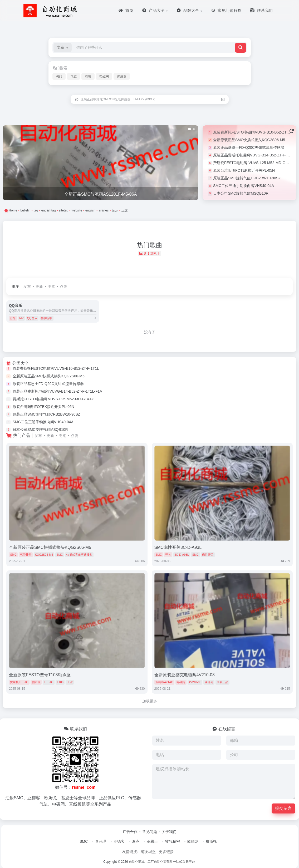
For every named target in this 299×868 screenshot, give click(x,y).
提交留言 (283, 808)
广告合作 (130, 832)
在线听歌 (46, 318)
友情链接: (130, 852)
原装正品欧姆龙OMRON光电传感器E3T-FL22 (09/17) (118, 99)
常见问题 (150, 832)
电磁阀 (104, 76)
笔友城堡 (148, 852)
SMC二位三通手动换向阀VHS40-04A (244, 186)
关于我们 (169, 832)
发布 (27, 287)
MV (21, 318)
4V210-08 (195, 682)
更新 (39, 287)
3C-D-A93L (182, 555)
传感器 (122, 76)
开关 (168, 555)
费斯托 (211, 841)
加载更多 (150, 701)
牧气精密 (173, 841)
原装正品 (222, 682)
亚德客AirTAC (164, 682)
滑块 (88, 76)
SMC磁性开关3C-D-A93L (178, 547)
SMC (13, 555)
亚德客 (119, 841)
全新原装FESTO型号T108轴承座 (40, 675)
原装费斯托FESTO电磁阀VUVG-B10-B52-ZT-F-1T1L (56, 368)
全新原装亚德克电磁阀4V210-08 (185, 675)
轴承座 (36, 682)
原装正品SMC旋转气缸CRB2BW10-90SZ (247, 178)
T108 (60, 682)
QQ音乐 (32, 318)
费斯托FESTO (19, 682)
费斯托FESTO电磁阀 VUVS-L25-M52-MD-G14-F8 (254, 163)
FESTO (48, 682)
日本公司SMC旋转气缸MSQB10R (241, 193)
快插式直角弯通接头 (79, 555)
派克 (136, 841)
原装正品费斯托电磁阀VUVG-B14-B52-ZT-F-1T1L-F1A (57, 391)
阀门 (59, 76)
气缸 (73, 76)
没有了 (150, 332)
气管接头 (26, 555)
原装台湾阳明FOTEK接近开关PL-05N (244, 170)
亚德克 (209, 682)
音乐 (13, 318)
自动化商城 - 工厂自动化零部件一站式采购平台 (162, 862)
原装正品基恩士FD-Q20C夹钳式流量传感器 (249, 147)
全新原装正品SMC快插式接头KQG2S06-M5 (249, 140)
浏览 (51, 287)
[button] (63, 48)
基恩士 (152, 841)
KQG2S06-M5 (44, 555)
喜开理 (101, 841)
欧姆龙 (193, 841)
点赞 (63, 287)
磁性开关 (208, 555)
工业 (70, 682)
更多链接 (166, 852)
